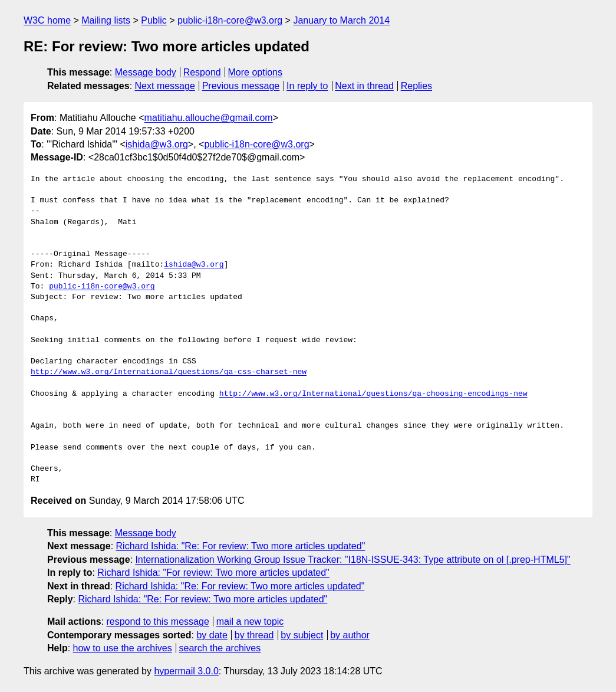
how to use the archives (123, 648)
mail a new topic (250, 622)
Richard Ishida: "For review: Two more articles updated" (213, 573)
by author (350, 635)
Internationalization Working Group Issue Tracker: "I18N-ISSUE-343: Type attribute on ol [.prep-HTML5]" (353, 560)
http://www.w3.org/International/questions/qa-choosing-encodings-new (373, 394)
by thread (254, 635)
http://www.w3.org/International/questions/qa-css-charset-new (169, 372)
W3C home (47, 20)
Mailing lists (106, 20)
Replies (416, 86)
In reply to (307, 86)
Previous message (241, 86)
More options (256, 72)
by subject (302, 635)
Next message (165, 86)
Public (154, 20)
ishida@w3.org (157, 144)
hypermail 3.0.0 (186, 671)
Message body (146, 72)
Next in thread (364, 86)
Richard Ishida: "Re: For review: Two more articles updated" (241, 546)
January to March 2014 (341, 20)
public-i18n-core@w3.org (230, 20)
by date (212, 635)
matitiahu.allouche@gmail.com (209, 118)
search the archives (220, 648)
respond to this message (157, 622)
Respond (202, 72)
